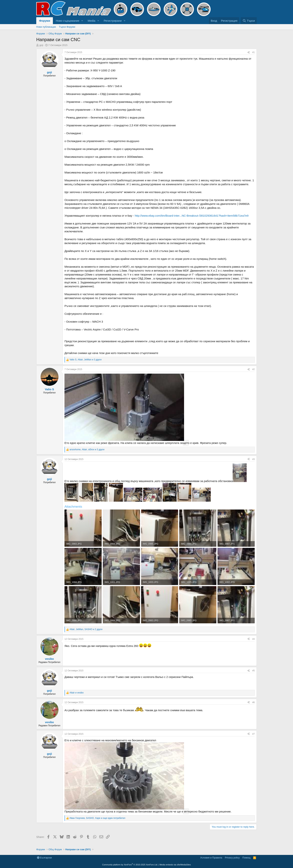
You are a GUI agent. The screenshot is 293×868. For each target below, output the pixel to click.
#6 (253, 702)
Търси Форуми (67, 27)
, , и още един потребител (97, 818)
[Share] (249, 52)
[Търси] (249, 21)
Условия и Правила (211, 858)
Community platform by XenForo (130, 865)
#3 (253, 459)
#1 (253, 52)
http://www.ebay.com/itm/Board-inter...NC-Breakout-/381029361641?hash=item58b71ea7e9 (192, 216)
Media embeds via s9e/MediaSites (175, 865)
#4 (253, 639)
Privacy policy (232, 858)
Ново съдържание (67, 21)
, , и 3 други (85, 360)
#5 (253, 671)
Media (91, 21)
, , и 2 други (86, 629)
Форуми (45, 21)
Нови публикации (46, 27)
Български (44, 858)
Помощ (246, 858)
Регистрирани (113, 21)
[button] (82, 21)
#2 (253, 369)
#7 (253, 734)
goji (41, 45)
